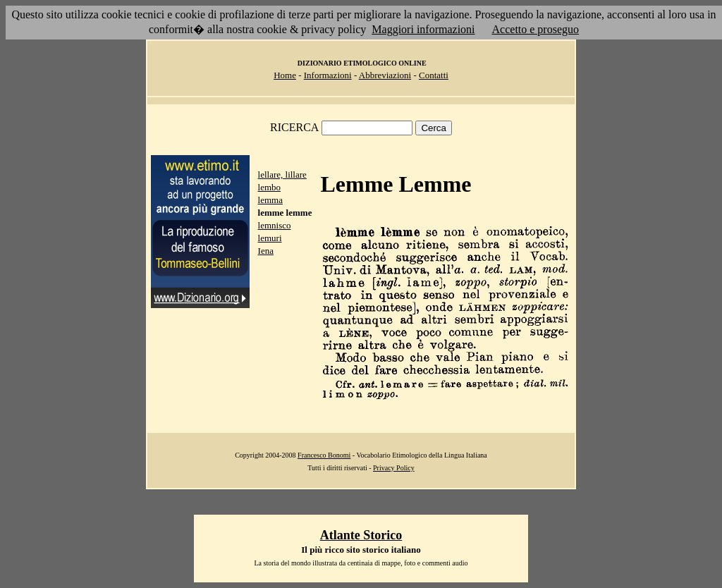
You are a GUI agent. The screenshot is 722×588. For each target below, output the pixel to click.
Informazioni (328, 75)
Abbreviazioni (385, 75)
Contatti (434, 75)
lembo (270, 187)
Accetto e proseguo (536, 29)
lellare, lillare (282, 174)
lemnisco (275, 225)
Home (285, 75)
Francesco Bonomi (324, 455)
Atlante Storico (361, 535)
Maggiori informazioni (423, 29)
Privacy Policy (394, 468)
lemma (270, 200)
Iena (266, 251)
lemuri (270, 238)
